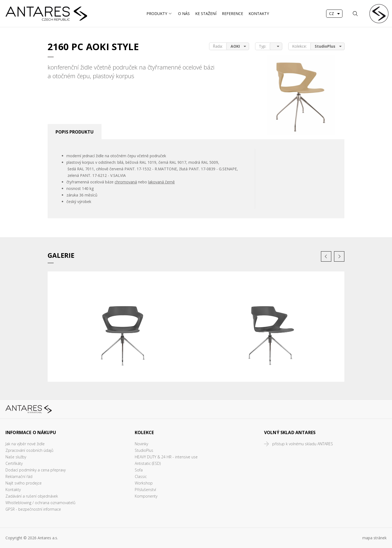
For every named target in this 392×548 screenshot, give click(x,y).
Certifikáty (14, 463)
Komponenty (146, 496)
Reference (232, 13)
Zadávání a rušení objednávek (32, 496)
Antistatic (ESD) (148, 463)
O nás (184, 13)
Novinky (141, 444)
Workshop (144, 483)
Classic (141, 476)
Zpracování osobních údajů (29, 450)
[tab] (75, 132)
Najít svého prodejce (24, 483)
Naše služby (16, 457)
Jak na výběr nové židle (25, 444)
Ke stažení (206, 13)
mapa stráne (373, 538)
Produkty (157, 13)
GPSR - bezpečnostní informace (33, 509)
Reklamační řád (19, 476)
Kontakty (259, 13)
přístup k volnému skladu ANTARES (303, 444)
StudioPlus (144, 450)
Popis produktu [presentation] (75, 132)
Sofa (139, 470)
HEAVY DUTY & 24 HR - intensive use (166, 457)
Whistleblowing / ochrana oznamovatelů (40, 503)
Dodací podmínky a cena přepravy (36, 470)
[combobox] (334, 14)
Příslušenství (145, 490)
